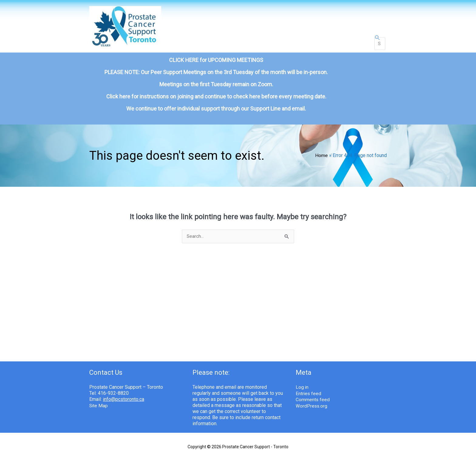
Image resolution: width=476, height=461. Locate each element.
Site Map (99, 400)
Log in (302, 382)
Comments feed (313, 394)
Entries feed (309, 388)
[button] (377, 36)
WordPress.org (312, 400)
